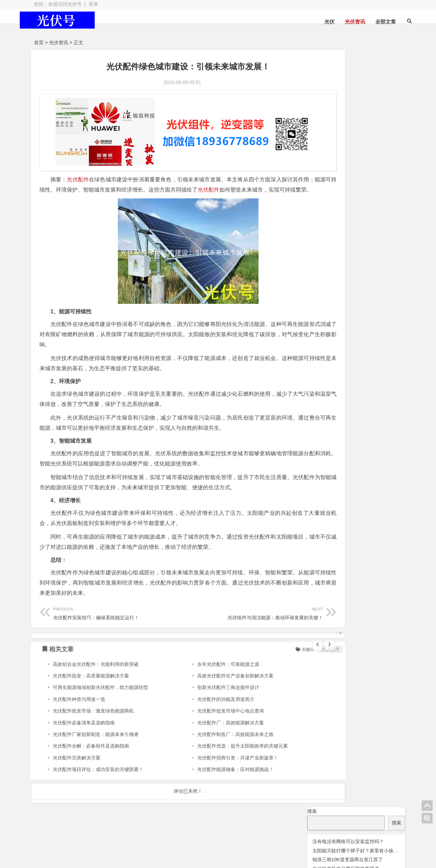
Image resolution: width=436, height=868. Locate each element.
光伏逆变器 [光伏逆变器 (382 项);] (377, 168)
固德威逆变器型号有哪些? (340, 120)
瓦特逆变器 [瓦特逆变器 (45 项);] (324, 197)
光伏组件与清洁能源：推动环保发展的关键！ (224, 617)
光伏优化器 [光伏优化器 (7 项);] (335, 139)
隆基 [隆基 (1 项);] (346, 208)
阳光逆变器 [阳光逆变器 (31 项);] (323, 207)
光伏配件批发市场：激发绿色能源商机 (93, 715)
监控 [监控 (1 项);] (348, 198)
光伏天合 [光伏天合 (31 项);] (320, 149)
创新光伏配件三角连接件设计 (208, 691)
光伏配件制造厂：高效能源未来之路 (215, 738)
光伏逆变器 (64, 836)
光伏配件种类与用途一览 (79, 703)
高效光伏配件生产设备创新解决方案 (215, 679)
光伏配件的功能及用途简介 (206, 703)
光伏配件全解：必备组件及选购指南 (91, 750)
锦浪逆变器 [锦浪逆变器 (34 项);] (371, 197)
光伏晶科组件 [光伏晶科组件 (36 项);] (356, 148)
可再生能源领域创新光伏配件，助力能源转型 (100, 691)
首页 (39, 43)
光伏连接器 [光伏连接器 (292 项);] (329, 168)
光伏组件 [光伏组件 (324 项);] (358, 158)
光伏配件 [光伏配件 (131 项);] (323, 178)
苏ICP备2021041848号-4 (208, 848)
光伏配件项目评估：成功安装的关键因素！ (98, 773)
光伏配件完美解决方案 (77, 761)
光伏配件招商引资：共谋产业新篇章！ (218, 761)
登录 (93, 4)
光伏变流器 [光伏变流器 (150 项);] (372, 138)
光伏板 (114, 836)
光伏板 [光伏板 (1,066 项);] (322, 158)
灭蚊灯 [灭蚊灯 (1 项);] (394, 189)
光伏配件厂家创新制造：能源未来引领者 (96, 738)
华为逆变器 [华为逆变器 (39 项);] (324, 187)
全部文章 (373, 22)
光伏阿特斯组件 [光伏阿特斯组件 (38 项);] (364, 178)
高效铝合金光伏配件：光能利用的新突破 (96, 668)
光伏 (317, 22)
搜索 (312, 54)
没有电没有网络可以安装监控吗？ (348, 84)
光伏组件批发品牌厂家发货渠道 (346, 111)
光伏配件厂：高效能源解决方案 (211, 726)
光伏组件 (225, 836)
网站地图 (162, 848)
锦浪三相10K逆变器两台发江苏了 (348, 102)
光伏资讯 (342, 22)
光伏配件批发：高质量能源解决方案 (91, 679)
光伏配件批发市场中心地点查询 (211, 715)
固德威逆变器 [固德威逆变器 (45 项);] (365, 187)
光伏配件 (78, 173)
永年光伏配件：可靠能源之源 (208, 668)
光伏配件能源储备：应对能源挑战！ (215, 773)
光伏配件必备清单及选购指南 (84, 726)
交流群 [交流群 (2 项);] (313, 140)
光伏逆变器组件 (368, 834)
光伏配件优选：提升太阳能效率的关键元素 (222, 750)
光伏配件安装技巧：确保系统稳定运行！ (110, 617)
